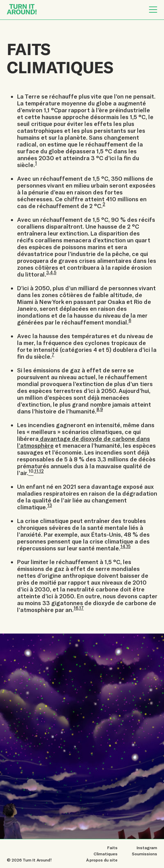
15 (128, 546)
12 (41, 471)
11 (36, 471)
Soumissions (145, 854)
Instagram (147, 847)
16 (76, 608)
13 (50, 505)
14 (123, 546)
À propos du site (102, 860)
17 (81, 608)
